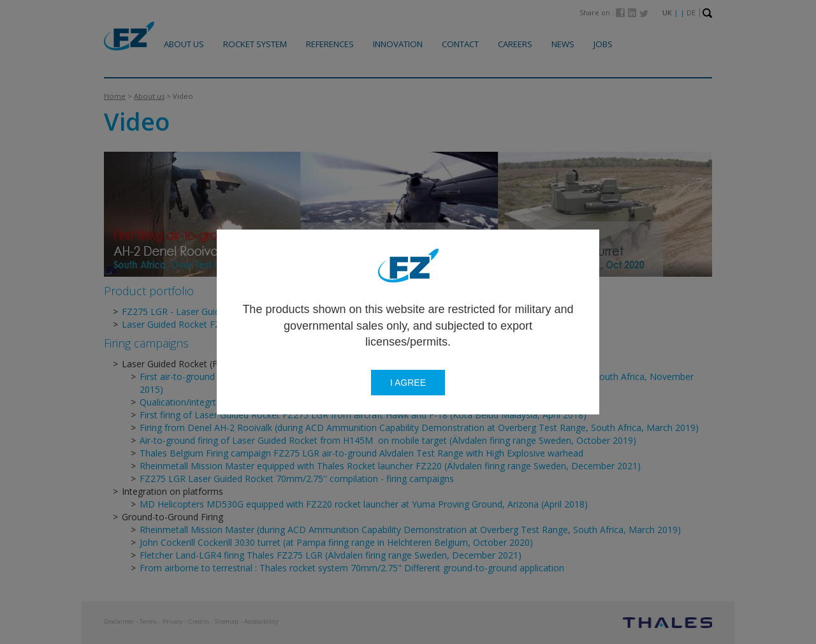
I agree (408, 383)
